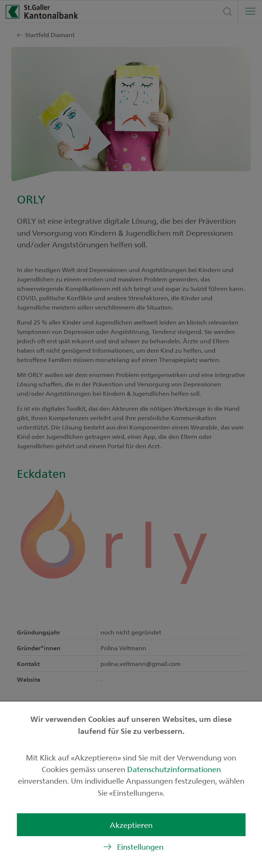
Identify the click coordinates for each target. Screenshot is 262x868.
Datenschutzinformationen (174, 769)
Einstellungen (140, 846)
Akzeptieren (131, 825)
